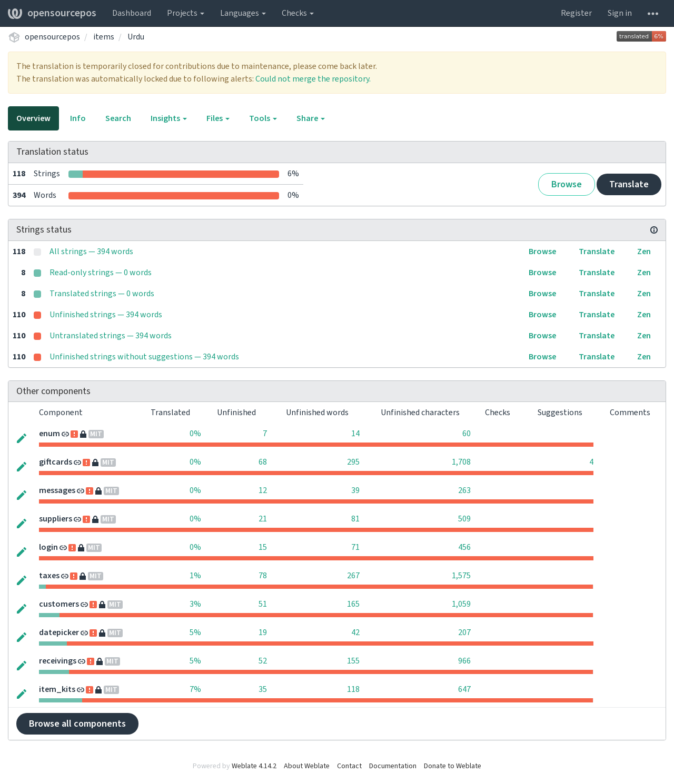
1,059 (461, 604)
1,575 (461, 576)
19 (263, 632)
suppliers (56, 519)
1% (195, 576)
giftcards (56, 462)
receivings (58, 661)
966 (464, 661)
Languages (243, 13)
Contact (349, 766)
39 (355, 490)
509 (464, 519)
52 (263, 661)
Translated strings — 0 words (102, 294)
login (48, 547)
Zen (644, 252)
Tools (263, 118)
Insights (169, 118)
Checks (298, 13)
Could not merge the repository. (313, 79)
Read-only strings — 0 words (101, 273)
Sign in (620, 13)
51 (263, 604)
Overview (33, 118)
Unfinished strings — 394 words (106, 315)
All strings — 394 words (91, 252)
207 (464, 632)
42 (355, 632)
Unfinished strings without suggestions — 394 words (144, 357)
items (104, 37)
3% (195, 604)
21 (263, 519)
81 (355, 519)
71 (355, 547)
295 (353, 462)
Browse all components (77, 724)
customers (59, 604)
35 (263, 689)
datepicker (59, 632)
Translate (629, 184)
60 (467, 434)
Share (311, 118)
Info (78, 118)
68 (263, 462)
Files (218, 118)
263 (464, 490)
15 (263, 547)
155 (353, 661)
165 (353, 604)
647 (464, 689)
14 (355, 434)
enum (49, 434)
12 (263, 490)
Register (576, 13)
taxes (49, 576)
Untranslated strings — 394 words (111, 336)
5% (195, 632)
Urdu (136, 37)
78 (263, 576)
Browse (567, 184)
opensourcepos (52, 13)
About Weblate (307, 766)
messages (57, 490)
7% (195, 689)
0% (195, 434)
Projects (186, 13)
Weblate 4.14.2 (254, 766)
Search (118, 118)
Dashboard (132, 13)
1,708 (461, 462)
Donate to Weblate (453, 766)
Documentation (393, 766)
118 (353, 689)
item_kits (57, 689)
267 (353, 576)
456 (464, 547)
